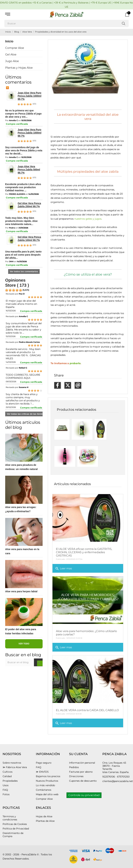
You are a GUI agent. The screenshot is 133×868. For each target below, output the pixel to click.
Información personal (82, 763)
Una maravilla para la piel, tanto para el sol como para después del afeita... (23, 255)
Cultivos (8, 772)
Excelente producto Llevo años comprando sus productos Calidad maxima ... (23, 187)
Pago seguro (44, 763)
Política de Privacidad (16, 829)
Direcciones (76, 776)
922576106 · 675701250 (116, 777)
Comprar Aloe (15, 48)
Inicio (9, 41)
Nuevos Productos (47, 781)
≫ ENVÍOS (42, 772)
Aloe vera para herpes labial (21, 591)
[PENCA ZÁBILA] (66, 15)
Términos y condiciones (10, 818)
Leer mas (63, 569)
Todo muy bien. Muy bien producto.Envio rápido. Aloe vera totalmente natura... (21, 221)
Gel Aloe (11, 54)
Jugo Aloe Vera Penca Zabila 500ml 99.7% (29, 170)
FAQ (5, 790)
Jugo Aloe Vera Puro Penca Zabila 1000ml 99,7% (30, 96)
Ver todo (24, 644)
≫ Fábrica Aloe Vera (15, 767)
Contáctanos (44, 790)
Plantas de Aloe (45, 821)
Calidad (7, 776)
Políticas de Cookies (15, 824)
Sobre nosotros (12, 763)
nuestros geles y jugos (88, 219)
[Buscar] (66, 23)
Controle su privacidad (84, 795)
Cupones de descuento (83, 781)
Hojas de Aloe (44, 816)
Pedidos (74, 767)
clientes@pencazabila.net (118, 781)
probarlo (75, 363)
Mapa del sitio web (47, 794)
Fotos (6, 794)
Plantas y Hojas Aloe (19, 68)
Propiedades (10, 781)
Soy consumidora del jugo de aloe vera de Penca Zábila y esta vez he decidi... (24, 150)
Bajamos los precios (48, 776)
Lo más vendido (45, 785)
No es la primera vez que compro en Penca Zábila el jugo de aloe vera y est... (23, 114)
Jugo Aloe (12, 61)
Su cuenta (78, 754)
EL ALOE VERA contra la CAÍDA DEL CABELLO (87, 710)
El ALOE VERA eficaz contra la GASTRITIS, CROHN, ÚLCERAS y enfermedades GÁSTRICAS (84, 552)
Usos (6, 785)
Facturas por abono (81, 772)
